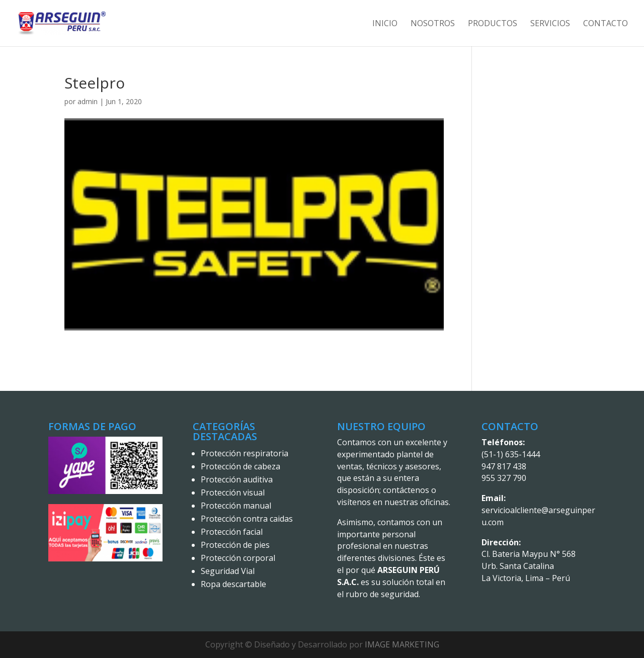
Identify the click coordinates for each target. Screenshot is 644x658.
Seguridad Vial (228, 571)
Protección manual (236, 506)
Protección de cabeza (240, 466)
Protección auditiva (237, 479)
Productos (493, 24)
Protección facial (232, 532)
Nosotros (433, 24)
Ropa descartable (233, 584)
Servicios (550, 24)
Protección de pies (235, 545)
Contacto (606, 24)
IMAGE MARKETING (402, 644)
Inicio (385, 24)
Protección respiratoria (245, 453)
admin (88, 101)
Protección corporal (238, 558)
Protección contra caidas (247, 519)
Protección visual (233, 492)
